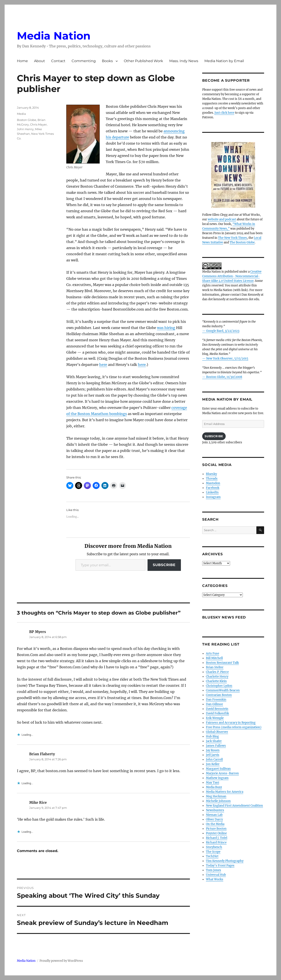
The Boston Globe (242, 242)
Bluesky (211, 474)
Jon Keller (213, 764)
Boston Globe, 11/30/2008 (224, 377)
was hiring (166, 328)
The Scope (213, 852)
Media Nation (54, 36)
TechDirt (212, 856)
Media (21, 114)
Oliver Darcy (214, 819)
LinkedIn (212, 492)
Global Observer (217, 732)
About (40, 61)
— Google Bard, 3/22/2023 (221, 331)
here (103, 365)
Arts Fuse (213, 654)
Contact (58, 61)
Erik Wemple (215, 718)
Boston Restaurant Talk (222, 663)
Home (22, 61)
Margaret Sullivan (218, 769)
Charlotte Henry (217, 677)
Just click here (224, 113)
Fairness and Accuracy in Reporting (231, 723)
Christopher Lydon (219, 686)
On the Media (215, 824)
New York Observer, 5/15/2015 (227, 359)
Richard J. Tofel (217, 838)
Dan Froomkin (216, 700)
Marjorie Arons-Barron (222, 773)
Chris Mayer (38, 124)
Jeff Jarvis (213, 755)
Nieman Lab (214, 815)
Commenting (84, 61)
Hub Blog (212, 736)
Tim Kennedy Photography (225, 861)
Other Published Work (143, 61)
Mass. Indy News (184, 61)
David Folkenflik (217, 713)
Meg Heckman (216, 796)
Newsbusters (215, 810)
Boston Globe (27, 120)
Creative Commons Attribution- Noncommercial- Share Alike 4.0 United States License (232, 276)
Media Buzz (214, 787)
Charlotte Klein (216, 681)
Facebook (213, 488)
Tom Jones (213, 870)
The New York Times (232, 238)
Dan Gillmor (214, 704)
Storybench (214, 847)
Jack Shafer (214, 741)
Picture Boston (216, 829)
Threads (212, 479)
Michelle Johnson (218, 801)
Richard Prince (216, 842)
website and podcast (222, 219)
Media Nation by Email (224, 61)
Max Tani (213, 783)
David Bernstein (217, 709)
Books (107, 61)
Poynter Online (216, 833)
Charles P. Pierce (217, 672)
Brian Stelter (215, 667)
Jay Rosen (213, 750)
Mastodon (213, 483)
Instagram (213, 497)
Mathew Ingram (217, 778)
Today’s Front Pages (220, 866)
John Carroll (214, 760)
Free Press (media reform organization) (234, 727)
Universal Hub (216, 875)
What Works (215, 879)
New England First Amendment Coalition (234, 806)
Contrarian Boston (219, 695)
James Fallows (216, 746)
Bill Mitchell (214, 658)
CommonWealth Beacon (223, 690)
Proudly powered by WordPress (61, 961)
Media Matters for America (225, 792)
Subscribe (164, 565)
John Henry (25, 129)
